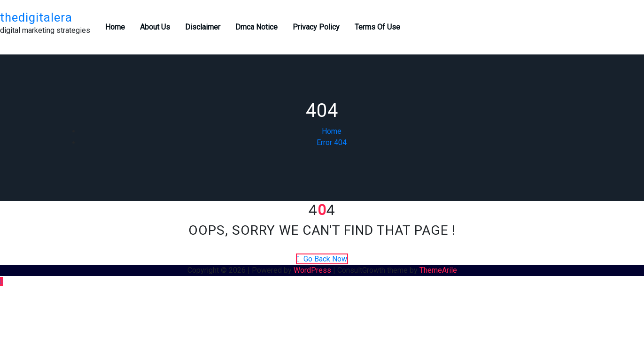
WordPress (312, 270)
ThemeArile (438, 270)
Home (115, 27)
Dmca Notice (256, 27)
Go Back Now (322, 259)
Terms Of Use (377, 27)
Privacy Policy (316, 27)
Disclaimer (203, 27)
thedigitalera (36, 17)
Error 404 (332, 142)
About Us (155, 27)
